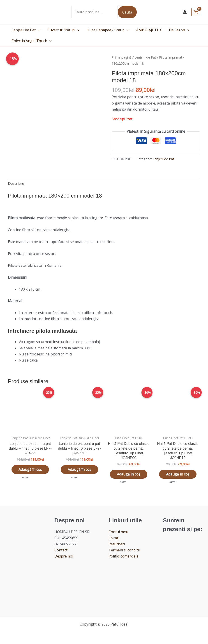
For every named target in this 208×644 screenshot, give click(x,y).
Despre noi (64, 557)
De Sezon (179, 30)
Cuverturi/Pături (64, 30)
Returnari (117, 544)
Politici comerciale (124, 557)
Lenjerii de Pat (26, 30)
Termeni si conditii (124, 551)
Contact (61, 551)
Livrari (114, 538)
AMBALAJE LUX (149, 30)
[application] (38, 30)
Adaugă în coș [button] (30, 470)
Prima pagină (122, 57)
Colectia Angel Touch (32, 41)
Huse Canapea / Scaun (108, 30)
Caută (127, 12)
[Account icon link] (185, 12)
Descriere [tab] (16, 184)
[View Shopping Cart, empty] (196, 12)
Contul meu (118, 532)
